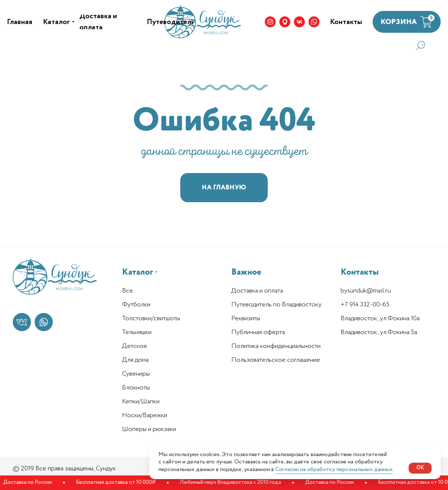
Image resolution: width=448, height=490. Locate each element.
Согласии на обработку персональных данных (334, 469)
